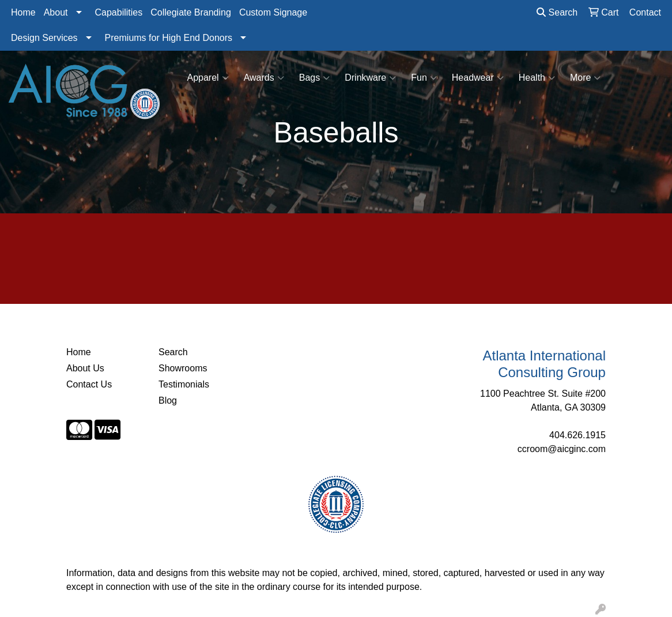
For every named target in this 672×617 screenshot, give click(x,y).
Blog (168, 400)
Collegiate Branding (191, 12)
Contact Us (89, 384)
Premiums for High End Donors (169, 38)
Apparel (208, 78)
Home (23, 12)
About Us (85, 368)
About (56, 12)
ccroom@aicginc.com (562, 449)
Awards (264, 78)
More (585, 78)
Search (557, 12)
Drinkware (370, 78)
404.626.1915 (577, 435)
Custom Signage (273, 12)
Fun (424, 78)
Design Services (44, 38)
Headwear (478, 78)
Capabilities (119, 12)
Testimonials (184, 384)
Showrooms (183, 368)
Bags (314, 78)
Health (537, 78)
